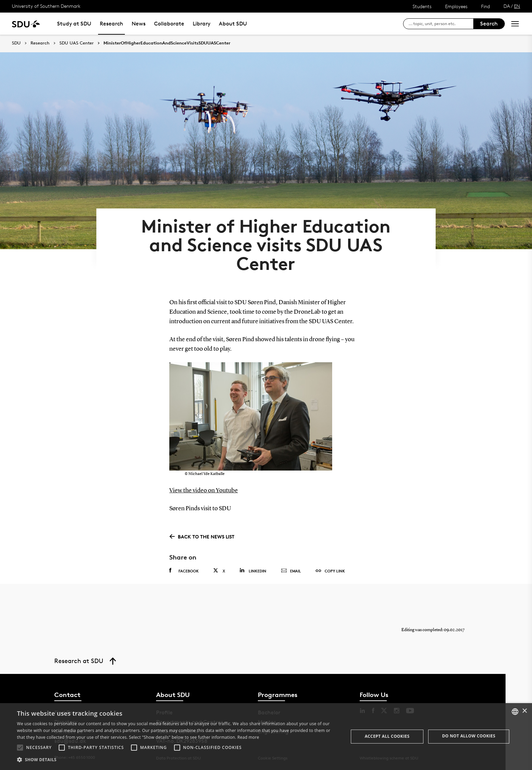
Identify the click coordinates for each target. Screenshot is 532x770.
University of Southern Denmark (46, 6)
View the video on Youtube (204, 491)
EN (517, 6)
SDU (16, 43)
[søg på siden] (441, 24)
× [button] (524, 711)
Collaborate (169, 24)
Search (489, 24)
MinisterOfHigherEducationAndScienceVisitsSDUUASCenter (167, 43)
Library (202, 24)
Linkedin (253, 571)
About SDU (233, 24)
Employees (456, 6)
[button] (20, 748)
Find (486, 6)
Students (422, 6)
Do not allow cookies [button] (469, 736)
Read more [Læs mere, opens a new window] (248, 737)
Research (111, 24)
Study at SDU (74, 24)
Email (291, 571)
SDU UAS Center (77, 43)
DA (507, 6)
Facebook (184, 571)
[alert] (266, 737)
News (139, 24)
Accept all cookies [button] (387, 736)
